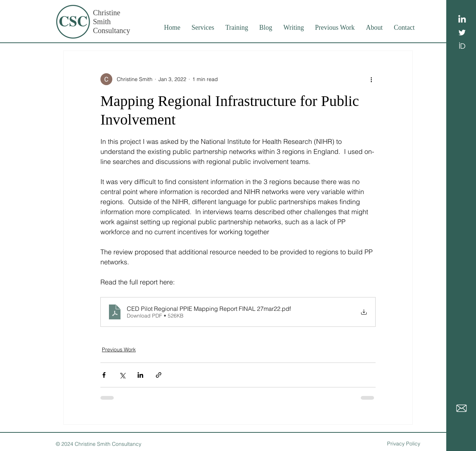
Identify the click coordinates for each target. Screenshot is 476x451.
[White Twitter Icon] (462, 33)
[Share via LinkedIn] (140, 375)
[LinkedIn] (462, 20)
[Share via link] (159, 375)
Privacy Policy (404, 444)
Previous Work (119, 349)
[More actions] (371, 79)
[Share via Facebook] (104, 375)
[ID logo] (462, 46)
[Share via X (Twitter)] (122, 375)
